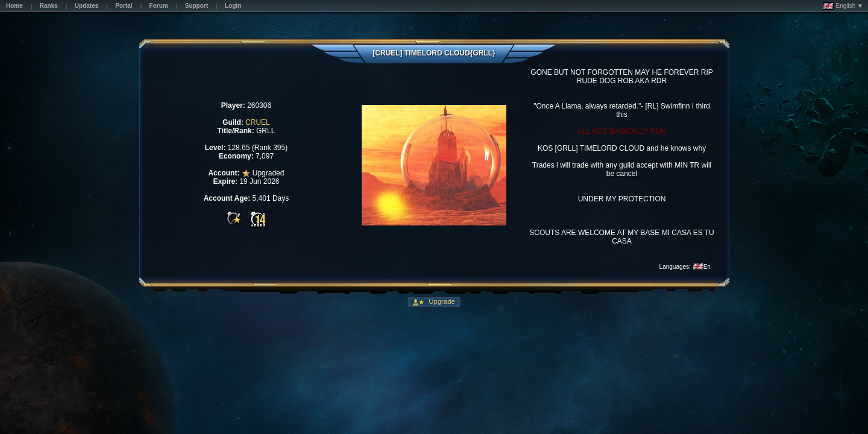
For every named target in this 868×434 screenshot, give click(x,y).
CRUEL (258, 122)
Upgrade (441, 301)
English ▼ (843, 6)
